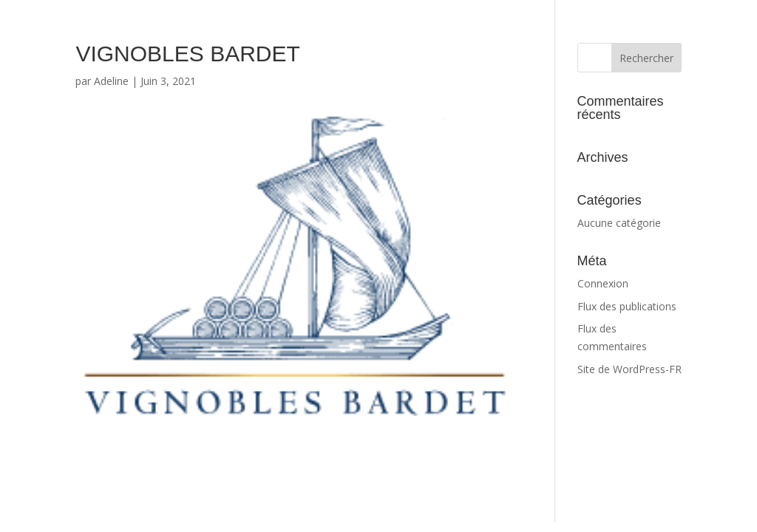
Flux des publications (627, 306)
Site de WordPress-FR (629, 369)
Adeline (111, 81)
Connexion (603, 283)
